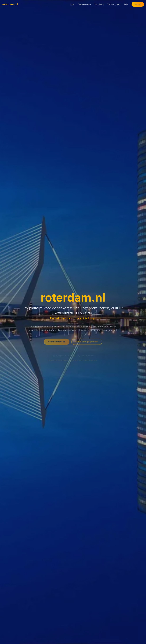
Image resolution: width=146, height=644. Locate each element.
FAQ (126, 4)
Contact (138, 4)
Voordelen (99, 4)
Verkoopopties (114, 4)
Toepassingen (84, 4)
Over (72, 4)
